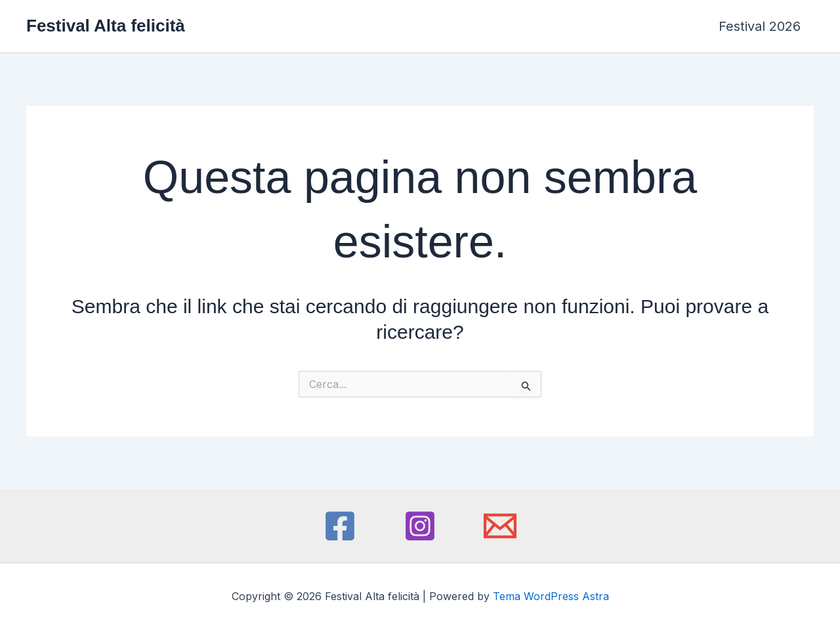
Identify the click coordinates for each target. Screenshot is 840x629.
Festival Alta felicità (106, 26)
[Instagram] (420, 526)
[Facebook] (340, 526)
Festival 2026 (760, 26)
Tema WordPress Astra (551, 596)
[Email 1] (500, 526)
